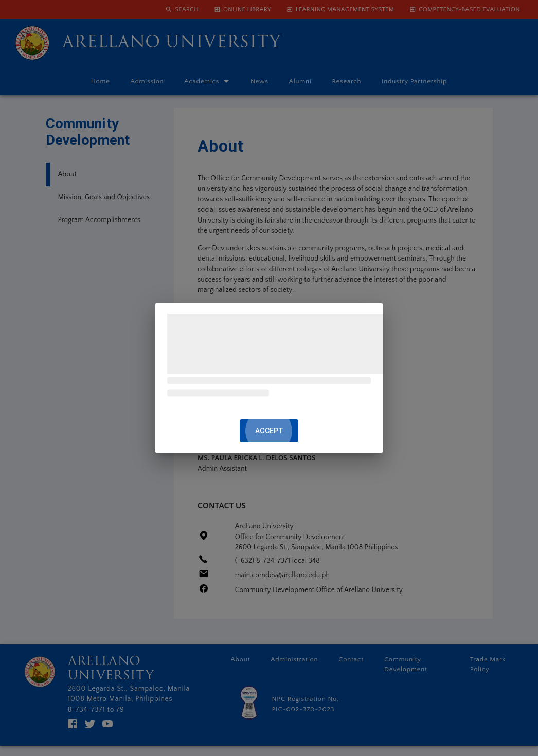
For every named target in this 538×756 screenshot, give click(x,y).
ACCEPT (269, 431)
